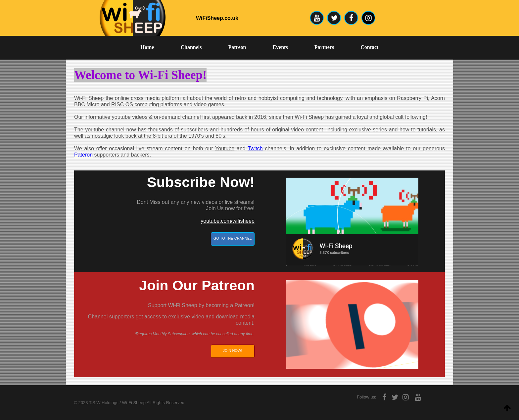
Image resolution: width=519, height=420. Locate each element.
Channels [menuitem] (191, 47)
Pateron (83, 155)
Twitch (255, 148)
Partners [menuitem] (324, 47)
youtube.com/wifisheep (228, 221)
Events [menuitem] (280, 47)
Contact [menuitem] (369, 47)
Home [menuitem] (147, 47)
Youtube (225, 148)
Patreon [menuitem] (237, 47)
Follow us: (367, 397)
